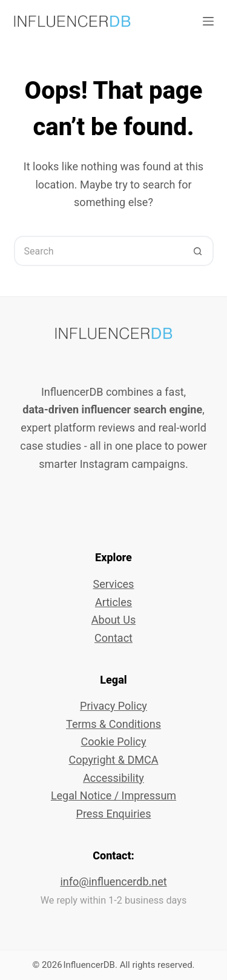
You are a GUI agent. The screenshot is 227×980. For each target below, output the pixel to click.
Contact (113, 638)
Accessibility (113, 778)
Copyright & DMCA (113, 760)
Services (114, 584)
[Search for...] (99, 251)
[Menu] (208, 21)
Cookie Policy (114, 742)
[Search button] (199, 251)
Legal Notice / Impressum (113, 795)
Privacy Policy (113, 706)
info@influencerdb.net (113, 882)
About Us (113, 620)
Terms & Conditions (113, 724)
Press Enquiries (114, 814)
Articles (113, 602)
